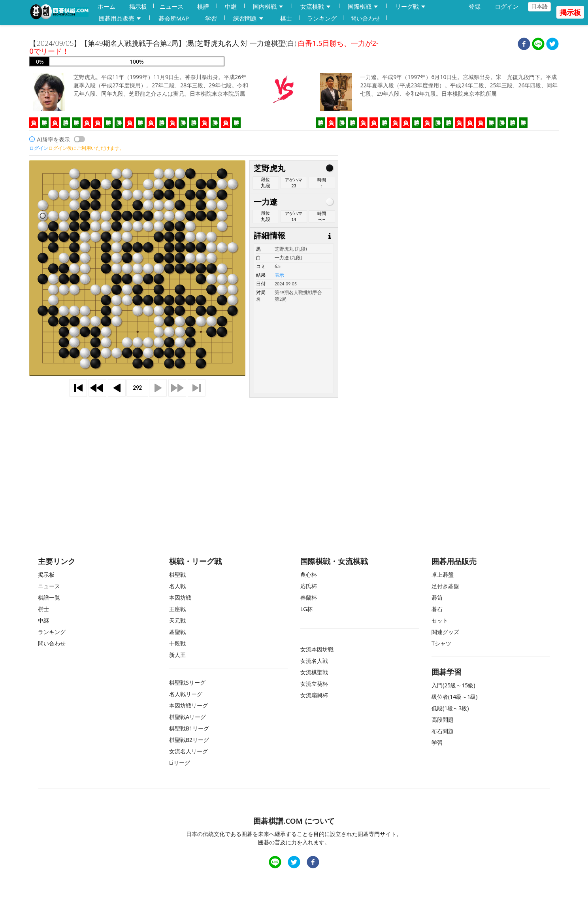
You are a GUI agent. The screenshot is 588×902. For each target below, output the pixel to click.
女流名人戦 (314, 661)
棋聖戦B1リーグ (189, 728)
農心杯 (309, 575)
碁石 (437, 609)
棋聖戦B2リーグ (189, 740)
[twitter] (552, 45)
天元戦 (177, 620)
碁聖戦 (177, 632)
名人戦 (177, 586)
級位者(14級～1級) (454, 697)
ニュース (171, 6)
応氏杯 (309, 586)
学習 (211, 18)
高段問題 (443, 720)
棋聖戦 (177, 575)
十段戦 (177, 643)
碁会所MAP (174, 18)
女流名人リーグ (188, 751)
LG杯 (306, 609)
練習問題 (249, 18)
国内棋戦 (268, 7)
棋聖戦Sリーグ (187, 682)
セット (440, 620)
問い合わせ (365, 18)
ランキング (322, 18)
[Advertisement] (294, 453)
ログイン (507, 6)
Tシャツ (441, 643)
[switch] (79, 139)
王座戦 (177, 609)
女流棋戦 (316, 7)
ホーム (106, 6)
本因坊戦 (180, 597)
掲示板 (138, 6)
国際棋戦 (363, 7)
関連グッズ (445, 632)
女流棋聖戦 (314, 672)
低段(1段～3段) (450, 708)
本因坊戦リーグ (188, 705)
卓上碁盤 (443, 575)
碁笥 (437, 597)
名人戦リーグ (186, 694)
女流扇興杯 (314, 695)
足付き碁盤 (445, 586)
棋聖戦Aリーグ (188, 717)
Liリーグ (180, 763)
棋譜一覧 (49, 597)
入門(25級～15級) (453, 685)
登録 (475, 6)
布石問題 (443, 731)
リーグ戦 (411, 7)
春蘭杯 (309, 597)
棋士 (286, 18)
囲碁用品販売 (120, 18)
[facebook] (524, 45)
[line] (538, 45)
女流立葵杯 (314, 684)
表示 (279, 275)
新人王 (177, 655)
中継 (231, 6)
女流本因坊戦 (317, 649)
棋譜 (203, 6)
